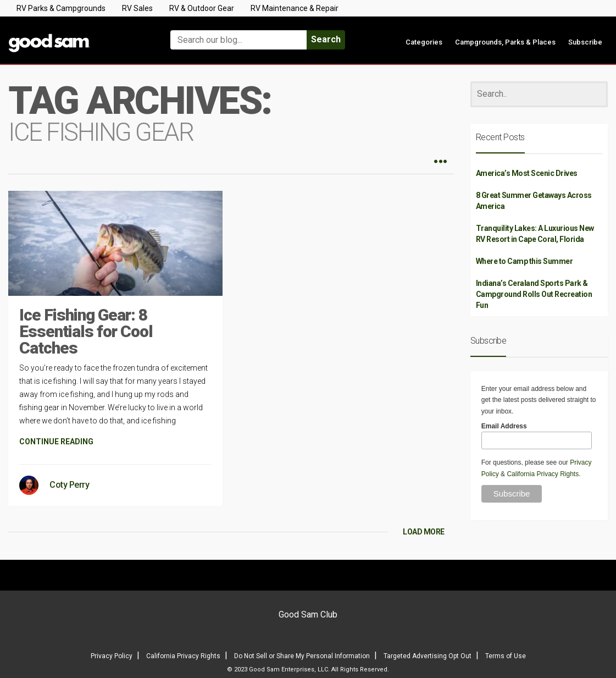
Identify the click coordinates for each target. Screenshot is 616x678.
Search (326, 39)
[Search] (539, 94)
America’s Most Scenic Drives (527, 173)
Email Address (504, 426)
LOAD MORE (424, 532)
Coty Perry (69, 485)
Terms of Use (506, 656)
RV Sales (137, 8)
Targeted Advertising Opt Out (428, 656)
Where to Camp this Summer (525, 261)
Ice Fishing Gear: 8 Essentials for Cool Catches (86, 331)
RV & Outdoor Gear (202, 8)
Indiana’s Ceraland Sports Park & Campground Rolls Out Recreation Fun (534, 294)
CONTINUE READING (56, 442)
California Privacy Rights (543, 474)
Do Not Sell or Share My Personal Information (302, 656)
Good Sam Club (308, 614)
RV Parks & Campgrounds (61, 8)
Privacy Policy (112, 656)
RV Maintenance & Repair (295, 8)
